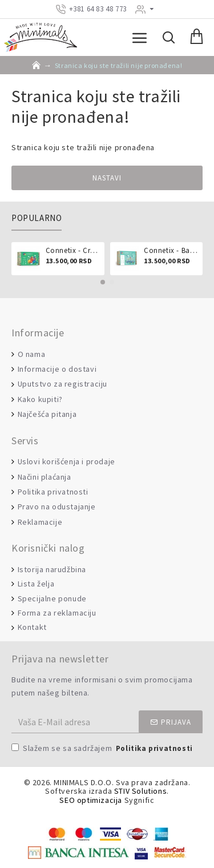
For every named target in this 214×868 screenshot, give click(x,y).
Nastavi (107, 178)
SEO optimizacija (91, 800)
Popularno (37, 218)
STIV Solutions (140, 791)
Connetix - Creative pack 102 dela (73, 251)
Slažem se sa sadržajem (103, 749)
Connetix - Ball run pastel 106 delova (171, 251)
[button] (103, 282)
